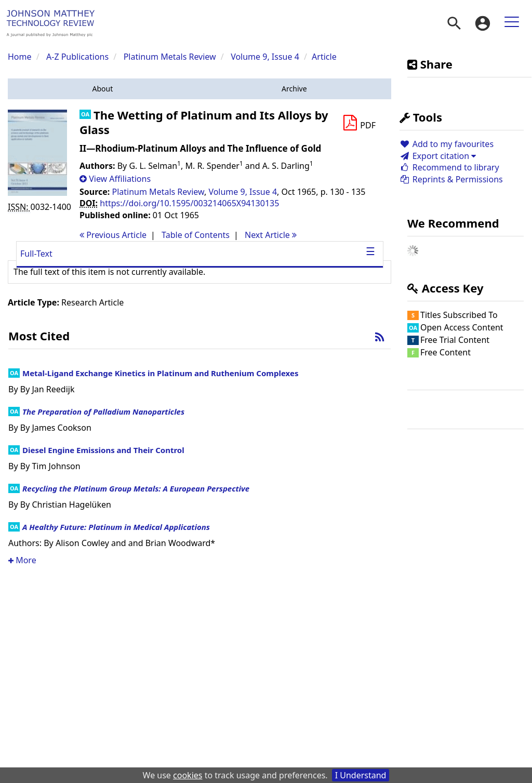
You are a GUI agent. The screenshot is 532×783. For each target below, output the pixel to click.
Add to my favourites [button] (447, 144)
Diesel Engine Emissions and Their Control (103, 450)
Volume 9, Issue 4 (266, 57)
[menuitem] (454, 23)
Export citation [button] (438, 156)
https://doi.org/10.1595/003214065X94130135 (189, 203)
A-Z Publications (77, 57)
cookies (188, 775)
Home (20, 57)
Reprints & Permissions (451, 179)
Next (271, 235)
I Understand (361, 775)
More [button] (22, 560)
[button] (103, 89)
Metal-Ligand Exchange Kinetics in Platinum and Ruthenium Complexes (160, 373)
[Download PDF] (359, 123)
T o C (196, 235)
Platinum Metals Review (170, 57)
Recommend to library (449, 167)
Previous (113, 235)
